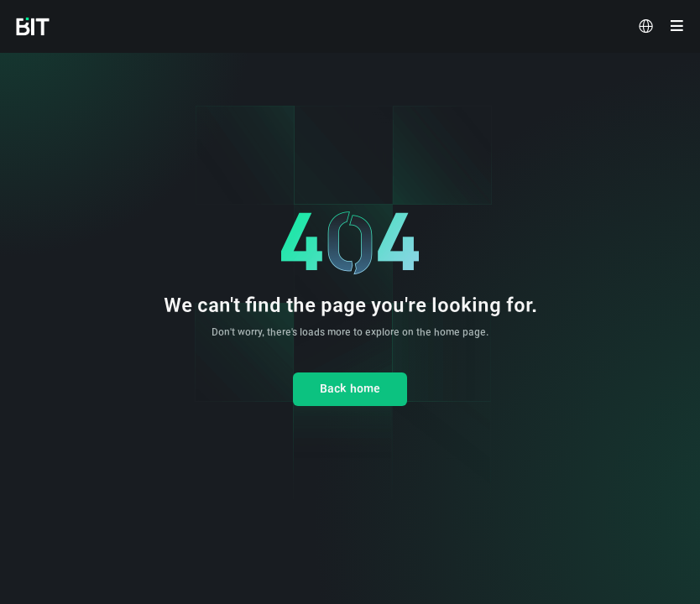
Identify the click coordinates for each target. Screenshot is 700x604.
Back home (350, 388)
